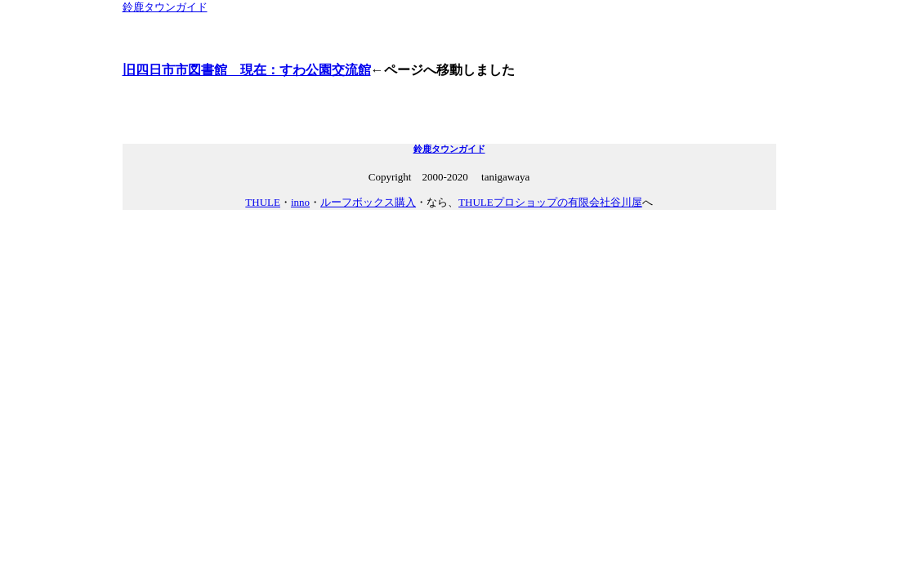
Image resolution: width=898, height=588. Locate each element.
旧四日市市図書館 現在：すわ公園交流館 (247, 70)
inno (300, 202)
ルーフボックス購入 (368, 202)
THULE (263, 202)
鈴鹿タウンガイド (165, 7)
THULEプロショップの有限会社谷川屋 (550, 202)
